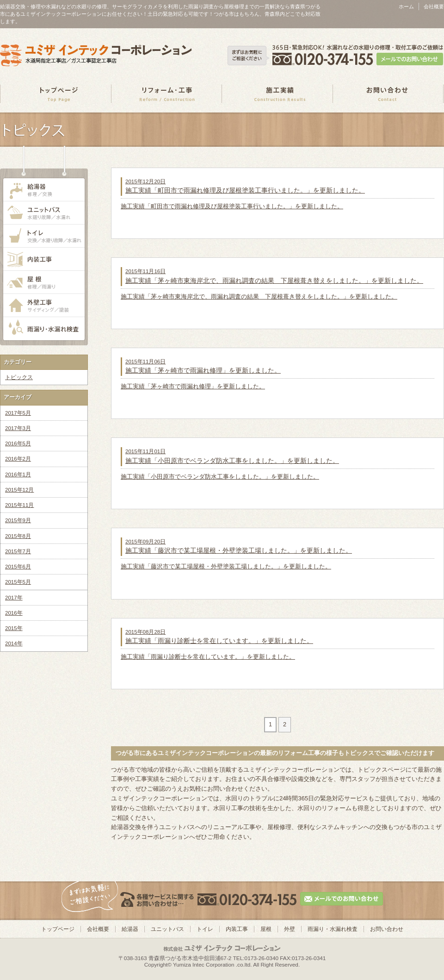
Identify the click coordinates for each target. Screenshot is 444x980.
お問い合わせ (387, 929)
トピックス (19, 377)
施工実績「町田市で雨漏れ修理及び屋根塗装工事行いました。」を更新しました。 (232, 206)
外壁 (290, 929)
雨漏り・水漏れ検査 (333, 929)
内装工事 (237, 929)
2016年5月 (18, 443)
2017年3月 (18, 428)
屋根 (266, 929)
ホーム (406, 6)
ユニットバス (167, 929)
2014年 (14, 643)
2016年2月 (18, 459)
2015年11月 (19, 505)
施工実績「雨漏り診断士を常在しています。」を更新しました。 (208, 657)
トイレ (205, 929)
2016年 (14, 613)
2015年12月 (19, 490)
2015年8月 (18, 536)
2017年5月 (18, 413)
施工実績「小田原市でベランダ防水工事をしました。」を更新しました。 (220, 477)
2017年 (14, 598)
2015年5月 (18, 582)
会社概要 (434, 6)
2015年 (14, 628)
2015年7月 (18, 551)
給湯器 (130, 929)
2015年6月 (18, 567)
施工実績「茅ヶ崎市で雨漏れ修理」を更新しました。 (193, 386)
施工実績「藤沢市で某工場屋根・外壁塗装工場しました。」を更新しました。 (226, 566)
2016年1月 (18, 474)
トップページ (58, 929)
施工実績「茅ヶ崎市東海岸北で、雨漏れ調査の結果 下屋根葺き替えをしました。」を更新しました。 (259, 296)
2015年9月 (18, 520)
